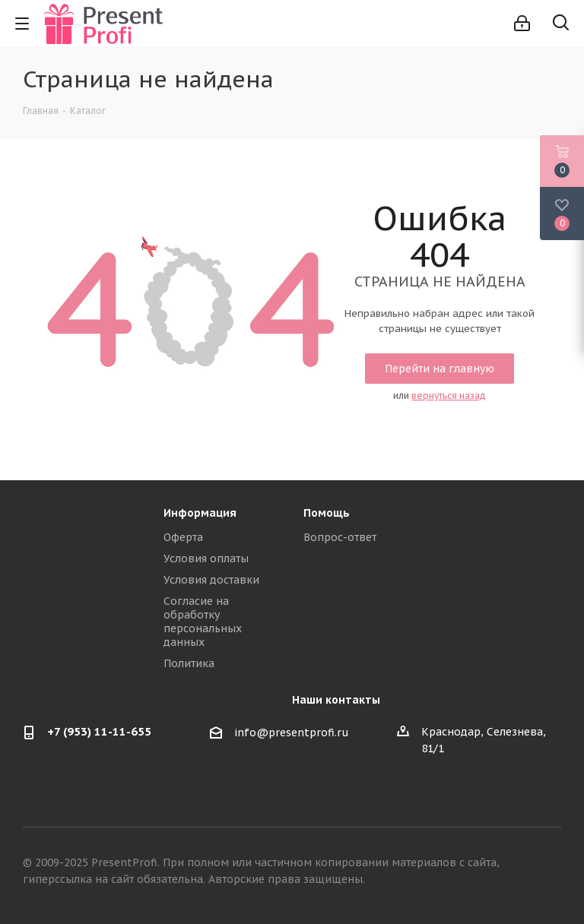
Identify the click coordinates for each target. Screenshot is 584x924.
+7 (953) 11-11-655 (99, 731)
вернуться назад (449, 396)
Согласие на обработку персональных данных (203, 622)
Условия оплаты (206, 559)
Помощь (327, 513)
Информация (200, 513)
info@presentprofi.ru (292, 733)
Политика (189, 663)
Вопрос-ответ (340, 537)
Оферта (183, 537)
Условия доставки (211, 580)
